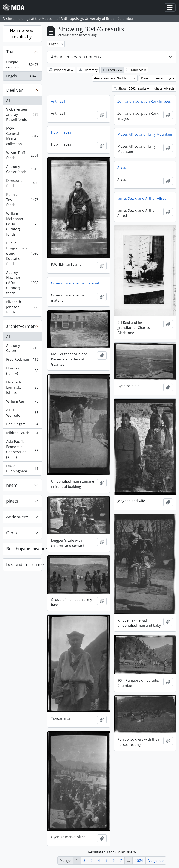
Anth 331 (58, 101)
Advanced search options (76, 57)
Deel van (15, 90)
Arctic (122, 167)
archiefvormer (20, 326)
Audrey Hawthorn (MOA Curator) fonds (22, 283)
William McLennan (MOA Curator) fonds (22, 224)
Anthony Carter (22, 348)
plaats (12, 501)
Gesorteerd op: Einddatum (114, 78)
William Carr (22, 402)
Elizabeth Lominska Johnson (22, 387)
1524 (139, 860)
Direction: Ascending (157, 78)
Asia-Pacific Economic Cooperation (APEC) (22, 449)
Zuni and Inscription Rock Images (144, 101)
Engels (22, 77)
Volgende (156, 860)
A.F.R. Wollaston (22, 413)
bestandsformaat (23, 565)
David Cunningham (22, 468)
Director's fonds (22, 183)
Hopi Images (61, 132)
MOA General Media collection (22, 136)
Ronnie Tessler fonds (22, 200)
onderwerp (17, 517)
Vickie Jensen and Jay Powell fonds (22, 114)
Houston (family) (22, 371)
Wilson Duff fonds (22, 155)
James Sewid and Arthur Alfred (142, 198)
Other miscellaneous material (75, 283)
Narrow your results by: (22, 34)
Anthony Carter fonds (22, 169)
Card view (113, 70)
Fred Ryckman (22, 360)
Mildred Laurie (22, 434)
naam (12, 485)
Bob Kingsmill (22, 425)
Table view (136, 70)
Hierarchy (88, 70)
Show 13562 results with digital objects (144, 88)
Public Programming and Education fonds (22, 253)
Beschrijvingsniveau (24, 549)
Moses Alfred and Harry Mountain (145, 134)
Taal (10, 52)
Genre (12, 533)
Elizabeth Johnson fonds (22, 307)
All (8, 100)
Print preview (61, 70)
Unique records (22, 65)
